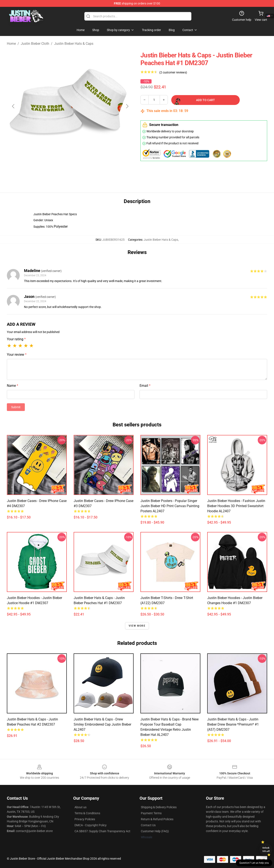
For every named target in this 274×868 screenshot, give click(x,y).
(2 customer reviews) (173, 72)
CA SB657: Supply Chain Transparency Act (102, 831)
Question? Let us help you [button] (254, 863)
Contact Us (148, 825)
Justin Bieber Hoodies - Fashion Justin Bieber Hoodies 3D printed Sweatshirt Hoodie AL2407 (236, 506)
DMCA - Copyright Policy (91, 825)
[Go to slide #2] (81, 170)
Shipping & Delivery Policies (159, 807)
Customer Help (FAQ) (155, 831)
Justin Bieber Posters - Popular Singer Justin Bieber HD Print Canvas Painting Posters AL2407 (170, 506)
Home (11, 44)
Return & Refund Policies (157, 819)
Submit (16, 407)
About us (80, 807)
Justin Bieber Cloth (35, 44)
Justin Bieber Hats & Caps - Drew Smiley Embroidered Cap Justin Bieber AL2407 (102, 724)
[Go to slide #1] (59, 170)
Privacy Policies (85, 819)
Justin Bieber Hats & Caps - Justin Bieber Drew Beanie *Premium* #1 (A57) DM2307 (233, 724)
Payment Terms (151, 813)
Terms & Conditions (87, 813)
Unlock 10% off (266, 849)
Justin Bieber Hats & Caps (74, 44)
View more (137, 626)
